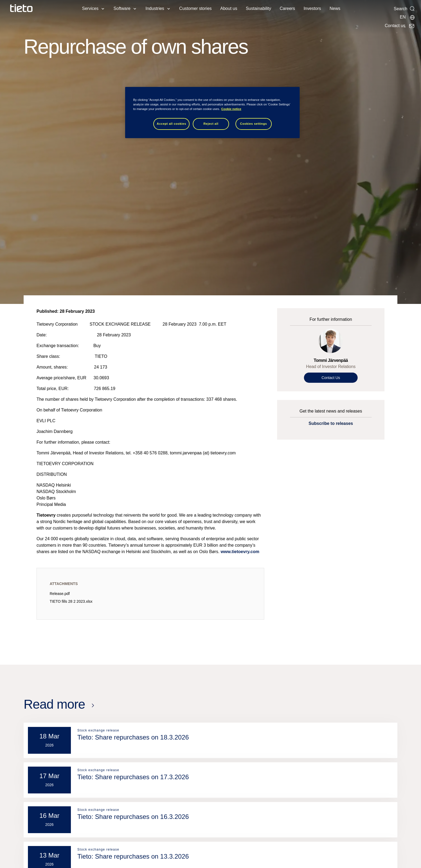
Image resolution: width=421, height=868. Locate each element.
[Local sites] (407, 17)
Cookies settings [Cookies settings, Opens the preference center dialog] (253, 124)
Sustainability (258, 8)
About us (229, 8)
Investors (312, 8)
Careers (287, 8)
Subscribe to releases (331, 423)
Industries (155, 8)
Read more (54, 704)
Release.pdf (60, 594)
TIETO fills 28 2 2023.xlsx (71, 601)
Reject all (211, 124)
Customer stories (195, 8)
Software (122, 8)
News (335, 8)
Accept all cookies (172, 124)
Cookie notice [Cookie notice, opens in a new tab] (231, 109)
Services (90, 8)
